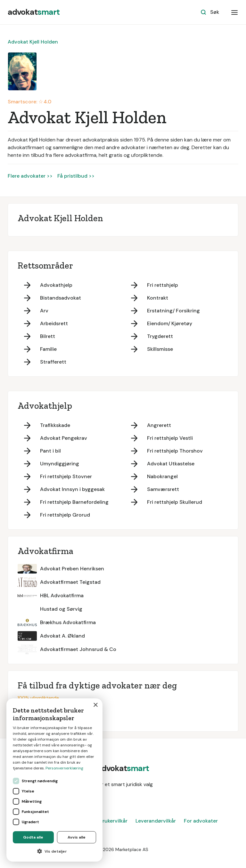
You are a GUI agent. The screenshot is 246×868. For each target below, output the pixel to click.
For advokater (201, 821)
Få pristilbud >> (76, 176)
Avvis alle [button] (77, 837)
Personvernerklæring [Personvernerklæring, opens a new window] (64, 768)
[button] (234, 12)
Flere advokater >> (30, 176)
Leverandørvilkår (156, 821)
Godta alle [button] (33, 837)
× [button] (95, 705)
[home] (34, 12)
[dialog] (54, 780)
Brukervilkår (113, 821)
